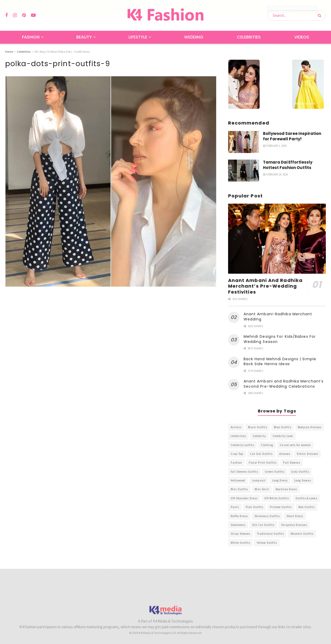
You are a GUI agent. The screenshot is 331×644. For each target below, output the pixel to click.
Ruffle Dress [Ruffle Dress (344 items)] (239, 516)
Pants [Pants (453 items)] (235, 507)
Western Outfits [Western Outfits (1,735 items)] (302, 534)
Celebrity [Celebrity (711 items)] (259, 436)
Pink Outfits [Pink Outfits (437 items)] (254, 507)
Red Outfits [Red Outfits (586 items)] (307, 507)
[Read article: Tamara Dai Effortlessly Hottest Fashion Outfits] (244, 171)
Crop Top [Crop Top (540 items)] (237, 454)
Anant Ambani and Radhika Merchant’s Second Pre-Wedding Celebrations (284, 384)
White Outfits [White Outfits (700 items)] (240, 543)
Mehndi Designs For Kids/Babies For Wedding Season (280, 339)
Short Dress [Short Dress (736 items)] (295, 516)
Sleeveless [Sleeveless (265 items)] (238, 525)
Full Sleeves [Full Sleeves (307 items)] (292, 463)
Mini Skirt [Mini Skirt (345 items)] (262, 489)
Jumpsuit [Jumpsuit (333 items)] (259, 480)
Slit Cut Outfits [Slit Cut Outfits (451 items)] (263, 525)
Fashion (31, 37)
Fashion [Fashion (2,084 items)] (236, 463)
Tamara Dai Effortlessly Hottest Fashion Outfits (288, 165)
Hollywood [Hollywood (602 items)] (238, 480)
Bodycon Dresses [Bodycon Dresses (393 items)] (310, 427)
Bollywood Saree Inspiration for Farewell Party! (292, 136)
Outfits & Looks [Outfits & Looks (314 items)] (306, 498)
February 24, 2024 (275, 174)
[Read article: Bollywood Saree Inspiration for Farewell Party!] (244, 142)
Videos (302, 37)
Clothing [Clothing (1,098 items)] (267, 445)
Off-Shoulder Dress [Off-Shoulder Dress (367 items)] (244, 498)
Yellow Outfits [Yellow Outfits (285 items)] (267, 543)
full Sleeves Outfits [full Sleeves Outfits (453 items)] (244, 472)
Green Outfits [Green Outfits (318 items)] (275, 472)
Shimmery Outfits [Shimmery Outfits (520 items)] (267, 516)
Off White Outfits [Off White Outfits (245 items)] (277, 498)
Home (9, 52)
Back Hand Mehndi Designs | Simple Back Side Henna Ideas (280, 362)
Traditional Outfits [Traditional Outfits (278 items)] (270, 534)
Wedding (194, 37)
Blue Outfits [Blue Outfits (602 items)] (283, 427)
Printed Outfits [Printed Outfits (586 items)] (281, 507)
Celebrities (249, 37)
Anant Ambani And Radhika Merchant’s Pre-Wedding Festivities (265, 286)
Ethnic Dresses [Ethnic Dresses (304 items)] (307, 454)
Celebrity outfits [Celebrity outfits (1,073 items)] (242, 445)
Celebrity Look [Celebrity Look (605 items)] (283, 436)
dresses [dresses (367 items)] (285, 454)
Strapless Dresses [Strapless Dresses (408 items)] (294, 525)
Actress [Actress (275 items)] (236, 427)
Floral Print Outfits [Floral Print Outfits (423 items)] (263, 463)
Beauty (84, 37)
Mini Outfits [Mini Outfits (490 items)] (239, 489)
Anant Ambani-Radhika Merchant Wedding (278, 317)
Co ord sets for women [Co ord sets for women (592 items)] (295, 445)
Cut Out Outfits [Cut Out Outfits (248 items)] (261, 454)
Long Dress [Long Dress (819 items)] (280, 480)
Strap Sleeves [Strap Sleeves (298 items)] (240, 534)
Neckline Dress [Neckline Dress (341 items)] (286, 489)
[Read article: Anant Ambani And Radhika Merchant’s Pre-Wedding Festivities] (277, 239)
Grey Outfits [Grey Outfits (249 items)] (300, 472)
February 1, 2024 (275, 146)
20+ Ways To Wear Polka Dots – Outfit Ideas (62, 52)
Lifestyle (138, 37)
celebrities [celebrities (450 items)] (238, 436)
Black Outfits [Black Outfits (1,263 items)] (258, 427)
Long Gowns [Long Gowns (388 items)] (303, 480)
